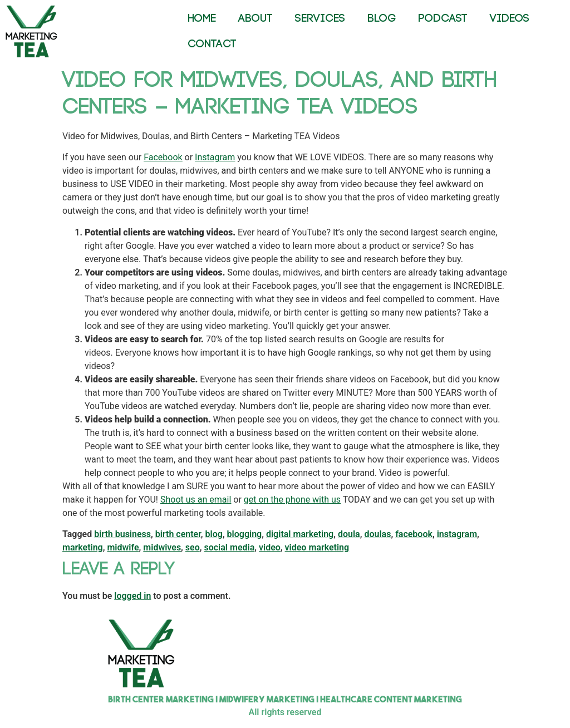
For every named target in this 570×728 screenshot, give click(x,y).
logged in (132, 596)
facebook (414, 534)
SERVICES (320, 19)
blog (214, 534)
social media (229, 547)
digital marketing (300, 534)
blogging (245, 534)
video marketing (317, 547)
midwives (162, 547)
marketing (83, 547)
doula (349, 534)
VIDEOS (510, 19)
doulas (377, 534)
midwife (123, 547)
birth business (122, 534)
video (270, 547)
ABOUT (255, 19)
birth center (178, 534)
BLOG (382, 19)
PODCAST (443, 19)
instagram (457, 534)
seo (193, 547)
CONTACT (212, 44)
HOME (202, 19)
